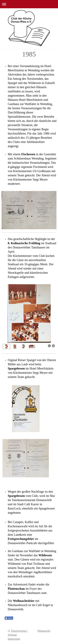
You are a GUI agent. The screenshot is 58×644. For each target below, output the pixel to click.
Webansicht (44, 631)
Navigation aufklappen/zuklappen (29, 4)
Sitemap (12, 635)
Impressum (14, 639)
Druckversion (17, 631)
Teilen (9, 618)
